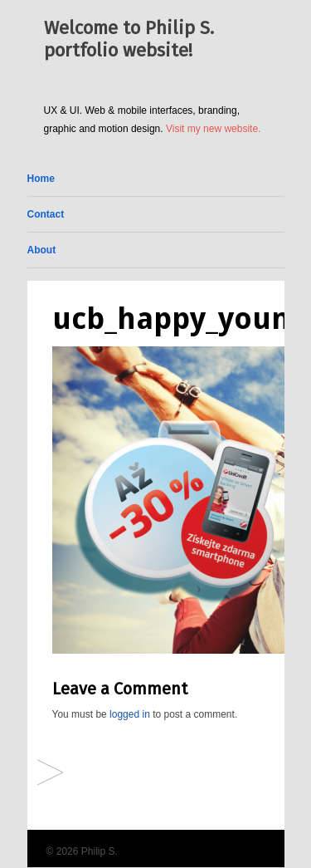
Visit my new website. (214, 129)
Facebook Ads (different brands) (50, 774)
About (42, 250)
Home (41, 179)
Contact (46, 214)
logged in (130, 714)
